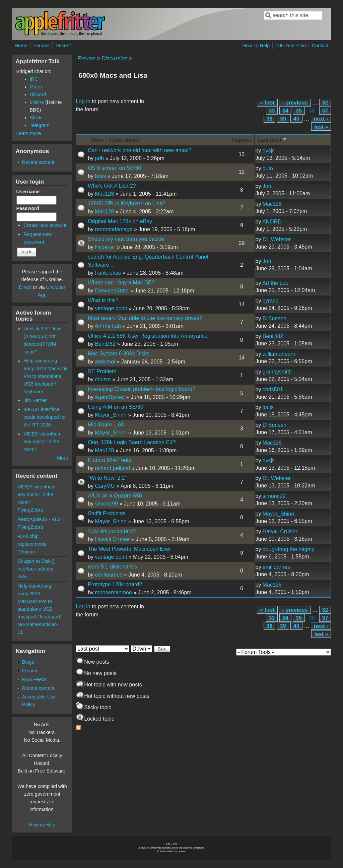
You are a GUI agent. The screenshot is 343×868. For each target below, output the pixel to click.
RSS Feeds (35, 679)
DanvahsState (112, 291)
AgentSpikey (110, 397)
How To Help (256, 46)
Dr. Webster (277, 239)
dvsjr (268, 151)
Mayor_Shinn (111, 415)
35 (299, 111)
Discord (38, 94)
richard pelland (112, 468)
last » (321, 127)
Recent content (38, 162)
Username (30, 192)
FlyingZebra (30, 510)
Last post (273, 140)
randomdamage (114, 229)
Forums (41, 46)
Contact (320, 46)
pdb (99, 158)
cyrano (271, 301)
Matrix (36, 87)
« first (267, 103)
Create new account (45, 225)
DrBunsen (275, 318)
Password (29, 208)
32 (325, 103)
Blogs (28, 662)
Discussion (115, 58)
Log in (83, 101)
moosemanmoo (113, 592)
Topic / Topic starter (115, 140)
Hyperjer (105, 247)
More (62, 458)
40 (296, 119)
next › (321, 119)
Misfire (37, 102)
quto (268, 168)
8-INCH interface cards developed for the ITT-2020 (45, 417)
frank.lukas (108, 273)
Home (21, 46)
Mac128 (104, 194)
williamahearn (279, 354)
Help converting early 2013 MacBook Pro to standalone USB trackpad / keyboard (45, 376)
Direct (25, 287)
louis (100, 176)
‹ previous (295, 103)
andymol (105, 362)
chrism (103, 379)
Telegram (40, 125)
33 (272, 111)
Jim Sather (35, 400)
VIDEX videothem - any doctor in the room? (44, 442)
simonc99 (106, 504)
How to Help (42, 825)
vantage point (111, 308)
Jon (267, 186)
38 (270, 119)
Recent (63, 46)
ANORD (272, 222)
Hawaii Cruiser (112, 539)
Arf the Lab (275, 283)
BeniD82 (105, 344)
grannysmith (277, 372)
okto (22, 577)
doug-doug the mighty (289, 549)
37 (325, 111)
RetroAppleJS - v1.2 (39, 519)
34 (285, 111)
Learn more (29, 133)
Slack (36, 118)
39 (283, 119)
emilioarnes (109, 575)
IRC (34, 79)
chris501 (273, 389)
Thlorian (26, 552)
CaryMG (105, 486)
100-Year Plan (291, 46)
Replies (242, 140)
